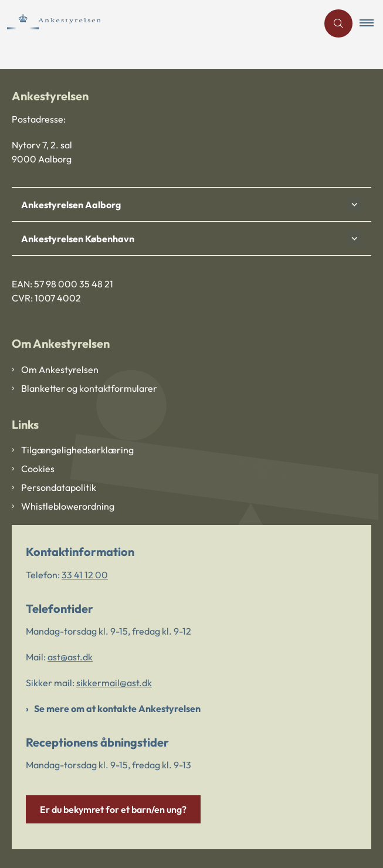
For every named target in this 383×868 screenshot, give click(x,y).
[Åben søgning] (338, 23)
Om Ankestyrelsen (60, 369)
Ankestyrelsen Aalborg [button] (71, 205)
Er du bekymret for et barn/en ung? (113, 809)
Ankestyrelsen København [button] (78, 239)
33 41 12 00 (85, 575)
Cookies (38, 469)
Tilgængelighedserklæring (77, 450)
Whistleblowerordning (68, 506)
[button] (371, 23)
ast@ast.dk (70, 657)
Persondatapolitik (59, 487)
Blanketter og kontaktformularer (89, 388)
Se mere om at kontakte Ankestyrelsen (117, 708)
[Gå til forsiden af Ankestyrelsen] (78, 23)
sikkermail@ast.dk (114, 683)
